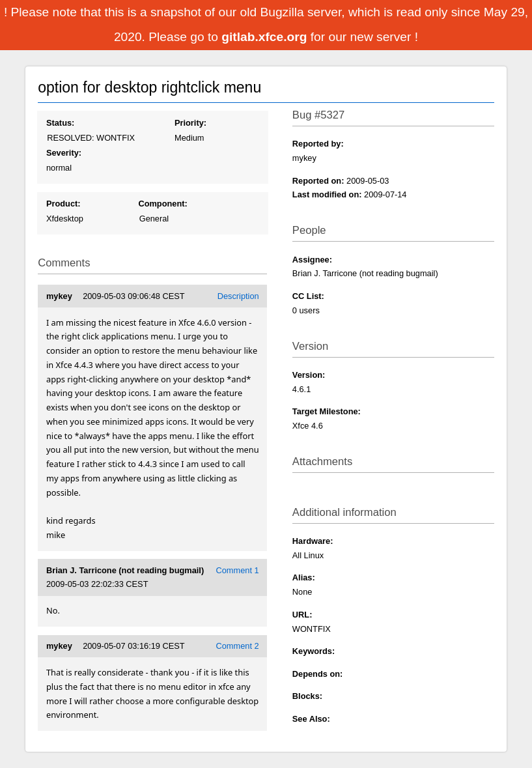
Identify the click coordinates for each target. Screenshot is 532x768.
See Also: (311, 719)
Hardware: (313, 541)
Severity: (64, 153)
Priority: (190, 123)
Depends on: (318, 674)
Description (238, 296)
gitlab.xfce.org (266, 37)
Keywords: (314, 651)
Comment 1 (238, 570)
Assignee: (312, 260)
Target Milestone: (327, 411)
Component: (162, 204)
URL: (302, 615)
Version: (309, 375)
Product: (63, 204)
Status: (60, 123)
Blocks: (307, 696)
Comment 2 (238, 646)
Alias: (304, 577)
